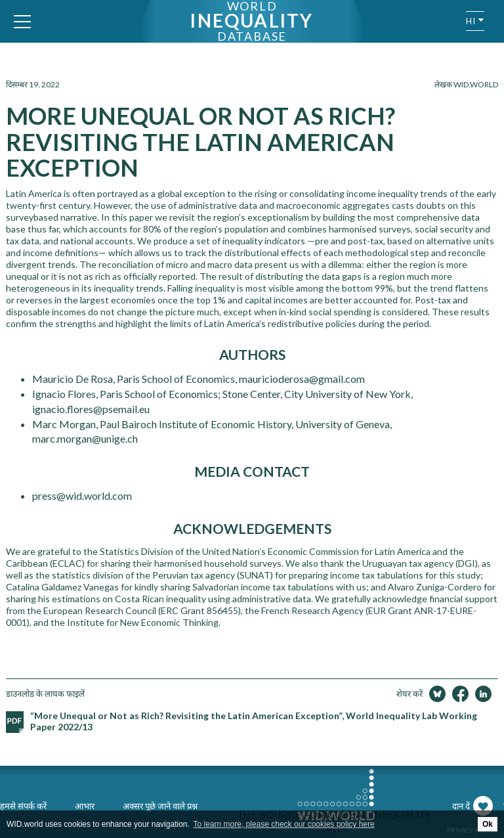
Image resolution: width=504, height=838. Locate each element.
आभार (85, 806)
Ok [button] (488, 824)
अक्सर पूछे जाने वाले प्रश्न (160, 806)
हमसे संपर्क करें (23, 806)
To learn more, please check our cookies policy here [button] (284, 824)
